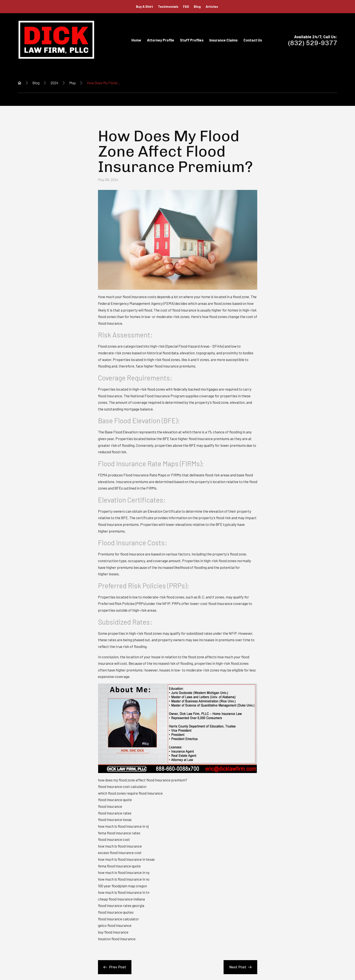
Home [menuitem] (136, 40)
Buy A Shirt (144, 6)
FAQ (186, 6)
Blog (197, 6)
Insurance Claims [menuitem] (223, 40)
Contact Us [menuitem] (253, 40)
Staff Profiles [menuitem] (192, 40)
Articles (212, 6)
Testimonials (168, 6)
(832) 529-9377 (313, 43)
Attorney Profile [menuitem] (161, 40)
